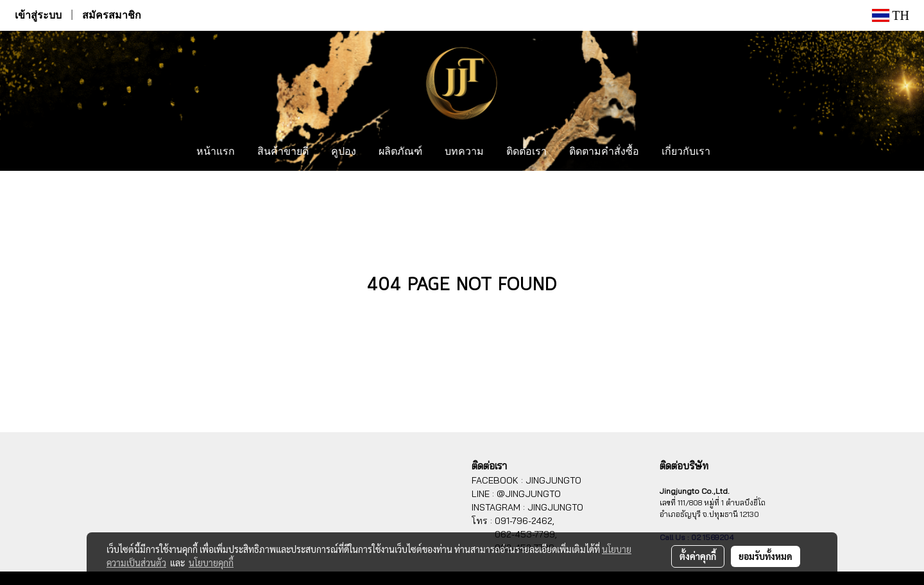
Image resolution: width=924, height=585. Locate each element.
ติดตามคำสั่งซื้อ (604, 152)
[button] (733, 152)
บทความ (464, 152)
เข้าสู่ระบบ (38, 15)
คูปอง (344, 152)
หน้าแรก (216, 152)
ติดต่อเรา (526, 152)
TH (891, 15)
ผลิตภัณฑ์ (400, 152)
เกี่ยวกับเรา (686, 152)
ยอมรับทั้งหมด (766, 556)
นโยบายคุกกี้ (211, 563)
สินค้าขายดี (283, 152)
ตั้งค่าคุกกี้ (698, 556)
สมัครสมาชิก (112, 15)
